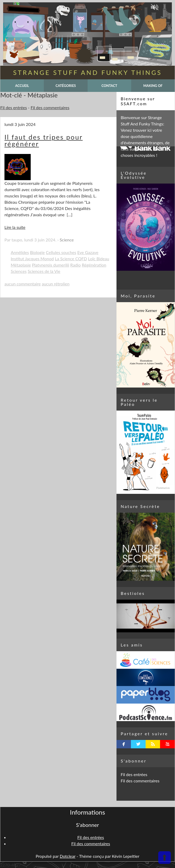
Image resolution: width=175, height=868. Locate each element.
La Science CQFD (71, 259)
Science (67, 240)
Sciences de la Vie (44, 271)
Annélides (20, 252)
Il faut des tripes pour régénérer (44, 140)
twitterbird (138, 744)
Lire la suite (15, 227)
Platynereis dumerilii (51, 265)
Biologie (37, 252)
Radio (76, 265)
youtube (168, 744)
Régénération (94, 265)
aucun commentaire (23, 284)
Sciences (19, 271)
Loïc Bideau (99, 259)
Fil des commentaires (50, 107)
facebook (124, 744)
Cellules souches (61, 252)
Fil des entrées (14, 107)
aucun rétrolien (56, 284)
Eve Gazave (88, 252)
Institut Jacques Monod (32, 259)
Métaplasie (21, 265)
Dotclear (68, 856)
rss (153, 744)
